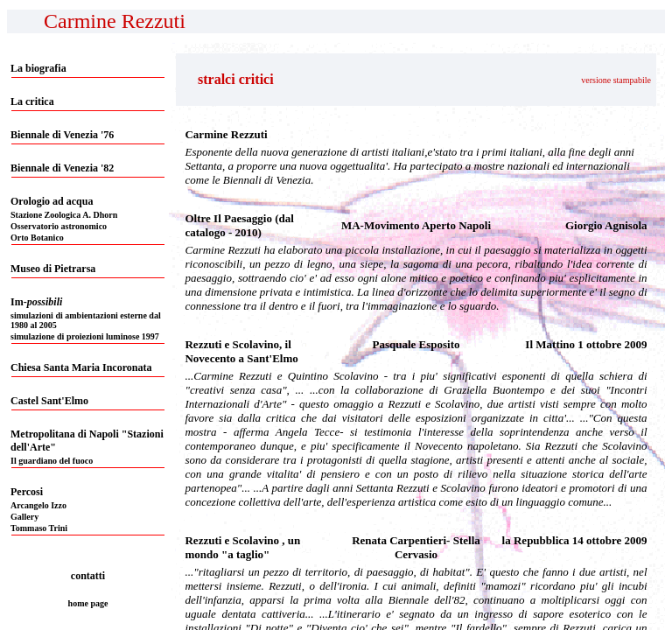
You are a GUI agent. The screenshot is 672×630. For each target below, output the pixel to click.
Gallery (24, 517)
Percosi (27, 492)
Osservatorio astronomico (59, 226)
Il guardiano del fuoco (52, 461)
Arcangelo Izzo (38, 505)
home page (88, 603)
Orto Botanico (37, 238)
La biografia (38, 68)
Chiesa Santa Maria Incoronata (81, 367)
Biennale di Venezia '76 (62, 135)
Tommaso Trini (39, 528)
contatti (88, 576)
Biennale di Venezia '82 (62, 168)
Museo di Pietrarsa (53, 269)
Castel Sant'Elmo (49, 401)
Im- (36, 302)
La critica (32, 101)
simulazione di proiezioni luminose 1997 (85, 336)
